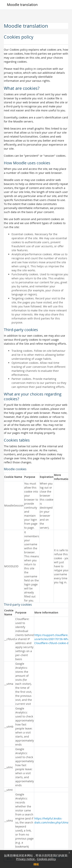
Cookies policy (46, 859)
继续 (36, 864)
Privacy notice (26, 859)
